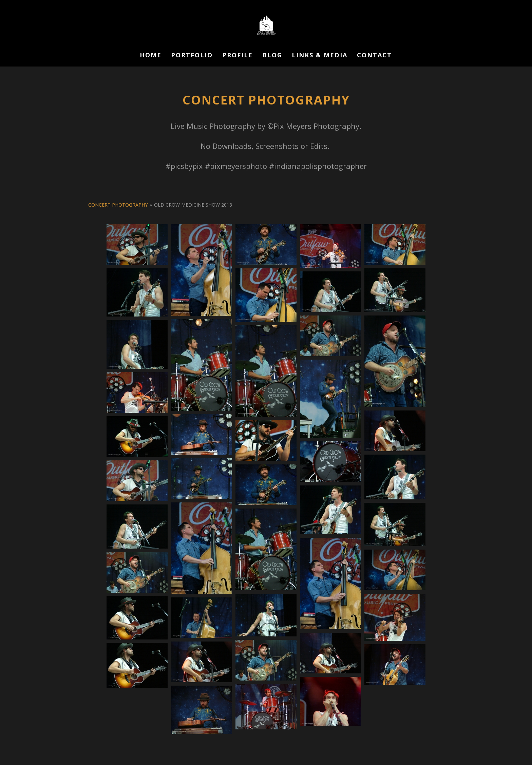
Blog (272, 56)
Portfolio (192, 56)
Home (151, 56)
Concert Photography (118, 205)
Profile (237, 56)
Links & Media (320, 56)
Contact (374, 56)
